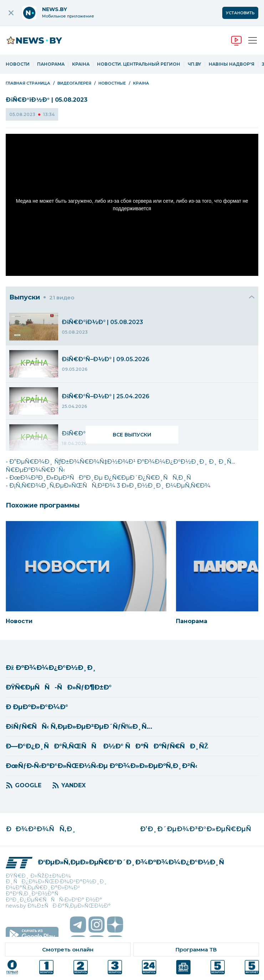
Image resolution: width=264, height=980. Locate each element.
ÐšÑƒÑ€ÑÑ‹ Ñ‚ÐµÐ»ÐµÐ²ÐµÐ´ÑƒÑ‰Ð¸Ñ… (79, 727)
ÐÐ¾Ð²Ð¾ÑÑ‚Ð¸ (41, 829)
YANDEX (73, 785)
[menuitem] (132, 327)
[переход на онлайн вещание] (236, 41)
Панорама (51, 64)
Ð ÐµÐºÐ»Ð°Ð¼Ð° (37, 707)
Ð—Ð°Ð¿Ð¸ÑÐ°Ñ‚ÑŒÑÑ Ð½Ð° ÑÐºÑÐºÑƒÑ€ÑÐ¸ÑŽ (107, 746)
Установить (240, 13)
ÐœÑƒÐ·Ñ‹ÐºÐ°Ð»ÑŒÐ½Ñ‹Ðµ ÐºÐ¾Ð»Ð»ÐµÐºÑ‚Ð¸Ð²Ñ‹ (101, 766)
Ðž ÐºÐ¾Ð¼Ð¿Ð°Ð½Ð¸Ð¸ (51, 668)
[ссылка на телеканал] (12, 967)
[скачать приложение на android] (32, 935)
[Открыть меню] (253, 40)
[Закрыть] (252, 297)
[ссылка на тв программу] (196, 949)
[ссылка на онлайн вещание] (68, 949)
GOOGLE (28, 785)
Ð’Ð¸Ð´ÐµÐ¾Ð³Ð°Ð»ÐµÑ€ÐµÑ (198, 829)
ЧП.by (194, 64)
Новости (18, 64)
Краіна (81, 64)
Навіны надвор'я (232, 64)
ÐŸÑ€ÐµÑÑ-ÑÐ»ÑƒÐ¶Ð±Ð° (59, 687)
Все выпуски (132, 435)
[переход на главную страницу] (40, 40)
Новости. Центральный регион (139, 64)
